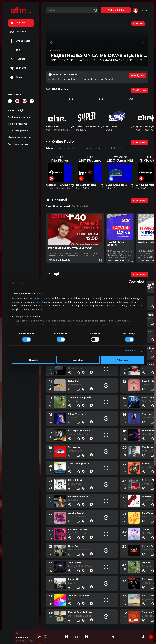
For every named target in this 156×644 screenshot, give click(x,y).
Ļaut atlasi (78, 360)
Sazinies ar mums (18, 144)
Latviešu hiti (85, 148)
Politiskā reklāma (18, 124)
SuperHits (69, 148)
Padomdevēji (15, 110)
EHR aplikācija (116, 10)
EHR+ (98, 148)
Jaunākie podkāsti (58, 206)
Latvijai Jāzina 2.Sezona (116, 244)
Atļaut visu (123, 360)
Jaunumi (18, 68)
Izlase (50, 148)
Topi (15, 50)
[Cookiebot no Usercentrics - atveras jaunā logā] (131, 282)
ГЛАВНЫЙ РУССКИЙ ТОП (70, 248)
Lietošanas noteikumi (20, 137)
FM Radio (18, 32)
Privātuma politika (18, 131)
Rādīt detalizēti (130, 351)
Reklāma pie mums (19, 117)
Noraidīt (33, 360)
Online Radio (20, 41)
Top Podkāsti (80, 206)
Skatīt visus (139, 90)
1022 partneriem (38, 298)
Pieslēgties (137, 75)
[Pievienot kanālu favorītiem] (72, 127)
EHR (58, 148)
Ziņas (16, 77)
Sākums (17, 23)
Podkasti (18, 59)
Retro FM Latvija (113, 148)
